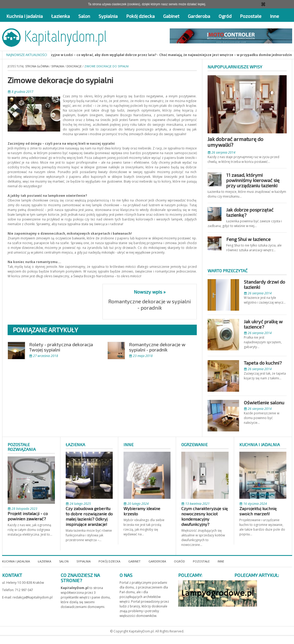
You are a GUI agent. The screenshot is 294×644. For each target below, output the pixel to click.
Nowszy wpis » (150, 292)
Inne (274, 16)
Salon (84, 16)
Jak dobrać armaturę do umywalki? (235, 142)
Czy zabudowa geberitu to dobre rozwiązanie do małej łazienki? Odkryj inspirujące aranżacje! (89, 516)
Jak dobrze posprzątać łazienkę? (250, 212)
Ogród (225, 16)
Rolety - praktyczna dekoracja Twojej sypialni (61, 347)
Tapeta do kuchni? (263, 363)
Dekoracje (74, 66)
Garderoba (199, 16)
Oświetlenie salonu (264, 402)
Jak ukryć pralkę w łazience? (263, 324)
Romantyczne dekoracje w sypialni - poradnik (149, 304)
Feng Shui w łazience (248, 239)
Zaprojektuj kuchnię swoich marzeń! (258, 511)
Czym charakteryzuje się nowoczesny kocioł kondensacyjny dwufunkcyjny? (205, 516)
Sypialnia (108, 16)
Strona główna (37, 66)
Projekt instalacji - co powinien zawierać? (28, 516)
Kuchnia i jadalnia (25, 16)
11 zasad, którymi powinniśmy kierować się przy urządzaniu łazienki (253, 180)
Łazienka (61, 16)
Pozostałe (251, 16)
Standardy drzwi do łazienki (264, 284)
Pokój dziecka (140, 16)
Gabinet (171, 16)
